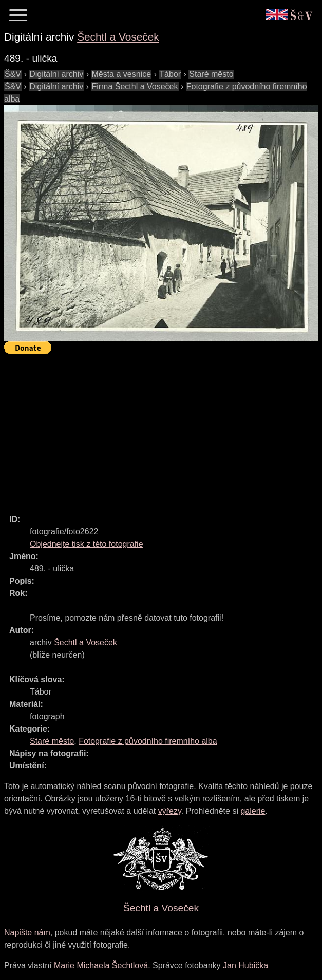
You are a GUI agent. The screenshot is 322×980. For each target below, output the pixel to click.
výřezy (170, 811)
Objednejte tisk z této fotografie (87, 544)
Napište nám (27, 933)
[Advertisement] (163, 430)
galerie (253, 811)
